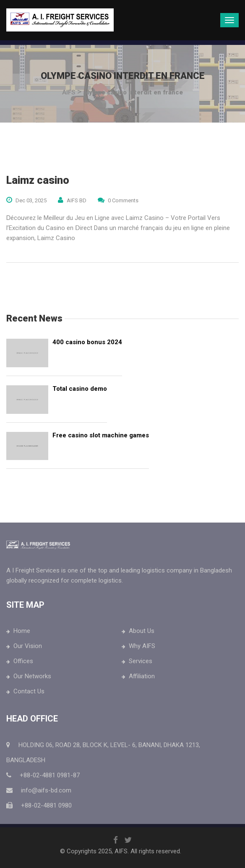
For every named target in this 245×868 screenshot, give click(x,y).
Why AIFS (142, 648)
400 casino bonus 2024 (87, 342)
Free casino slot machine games (101, 435)
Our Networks (32, 678)
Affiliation (142, 678)
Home (22, 633)
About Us (142, 633)
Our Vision (28, 648)
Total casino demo (80, 389)
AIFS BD (77, 200)
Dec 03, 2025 (31, 200)
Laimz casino (38, 180)
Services (141, 663)
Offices (23, 663)
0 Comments (123, 200)
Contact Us (29, 693)
